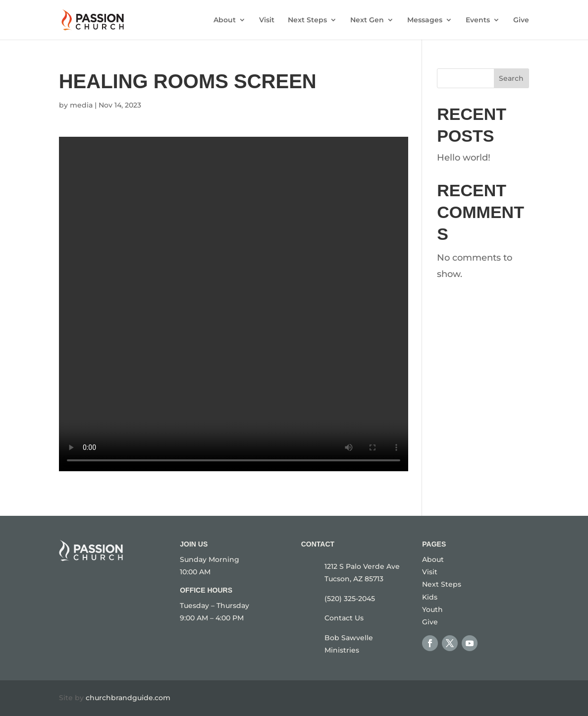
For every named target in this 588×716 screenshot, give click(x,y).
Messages (425, 20)
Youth (432, 609)
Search (511, 78)
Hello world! (464, 158)
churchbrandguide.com (128, 698)
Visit (267, 20)
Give (521, 20)
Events (478, 20)
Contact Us (344, 618)
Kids (430, 597)
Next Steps (307, 20)
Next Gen (367, 20)
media (81, 105)
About (225, 20)
